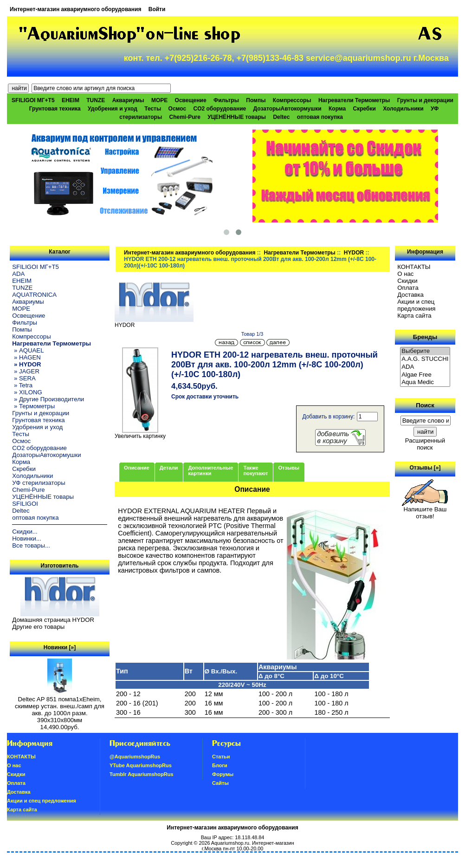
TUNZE (96, 100)
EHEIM (71, 100)
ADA (18, 274)
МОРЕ (159, 100)
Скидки (407, 281)
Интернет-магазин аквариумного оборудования (75, 9)
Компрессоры (292, 100)
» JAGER (26, 371)
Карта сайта (414, 316)
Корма (337, 109)
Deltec (281, 117)
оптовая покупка (320, 117)
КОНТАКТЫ (414, 267)
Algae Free (425, 375)
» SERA (24, 378)
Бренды (425, 337)
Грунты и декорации (425, 100)
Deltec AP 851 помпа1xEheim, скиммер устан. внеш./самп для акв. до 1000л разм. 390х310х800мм (60, 707)
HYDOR (354, 253)
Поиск (425, 405)
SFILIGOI (25, 504)
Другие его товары (38, 627)
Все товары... (31, 545)
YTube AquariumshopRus (141, 765)
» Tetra (22, 385)
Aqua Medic (425, 382)
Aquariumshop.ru (230, 843)
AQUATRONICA (34, 295)
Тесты (153, 109)
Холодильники (403, 109)
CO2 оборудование (220, 109)
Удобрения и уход (113, 109)
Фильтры (226, 100)
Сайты (220, 783)
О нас (405, 274)
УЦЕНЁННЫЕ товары (237, 117)
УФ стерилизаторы (39, 483)
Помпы (256, 100)
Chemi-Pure (185, 117)
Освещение (191, 100)
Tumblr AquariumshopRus (142, 774)
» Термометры (33, 406)
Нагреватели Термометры (299, 253)
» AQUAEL (28, 350)
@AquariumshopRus (135, 757)
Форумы (223, 774)
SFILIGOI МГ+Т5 (33, 100)
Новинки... (27, 538)
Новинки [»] (60, 647)
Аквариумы (128, 100)
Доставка (410, 295)
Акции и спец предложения (416, 305)
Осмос (178, 109)
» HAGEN (26, 357)
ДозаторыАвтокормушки (287, 109)
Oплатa (408, 288)
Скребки (365, 109)
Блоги (220, 765)
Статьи (221, 757)
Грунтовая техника (55, 109)
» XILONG (27, 392)
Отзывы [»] (425, 468)
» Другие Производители (48, 399)
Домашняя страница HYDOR (53, 620)
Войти (157, 9)
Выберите (425, 351)
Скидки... (25, 532)
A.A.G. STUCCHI (425, 359)
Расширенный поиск (425, 444)
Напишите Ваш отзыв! (425, 510)
